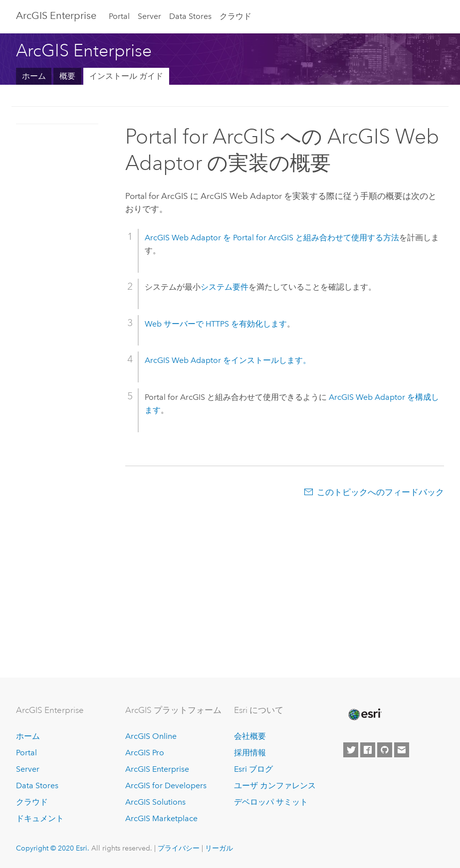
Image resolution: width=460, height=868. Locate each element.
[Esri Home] (364, 714)
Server (149, 16)
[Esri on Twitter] (351, 750)
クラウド (235, 16)
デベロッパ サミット (271, 802)
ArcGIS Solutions (155, 802)
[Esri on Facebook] (368, 750)
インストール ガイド (126, 76)
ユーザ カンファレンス (275, 785)
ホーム (34, 76)
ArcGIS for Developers (166, 785)
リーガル (219, 848)
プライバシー (179, 848)
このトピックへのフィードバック (380, 492)
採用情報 (250, 753)
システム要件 (225, 287)
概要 (67, 76)
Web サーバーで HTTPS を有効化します (216, 324)
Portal (119, 16)
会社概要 (250, 736)
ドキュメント (40, 818)
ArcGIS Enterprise (157, 769)
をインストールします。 (228, 360)
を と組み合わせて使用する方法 (272, 238)
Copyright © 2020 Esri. (53, 848)
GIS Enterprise (56, 15)
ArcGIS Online (151, 736)
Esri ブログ (253, 769)
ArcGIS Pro (145, 753)
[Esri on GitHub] (385, 750)
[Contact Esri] (402, 750)
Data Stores (190, 16)
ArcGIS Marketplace (161, 818)
